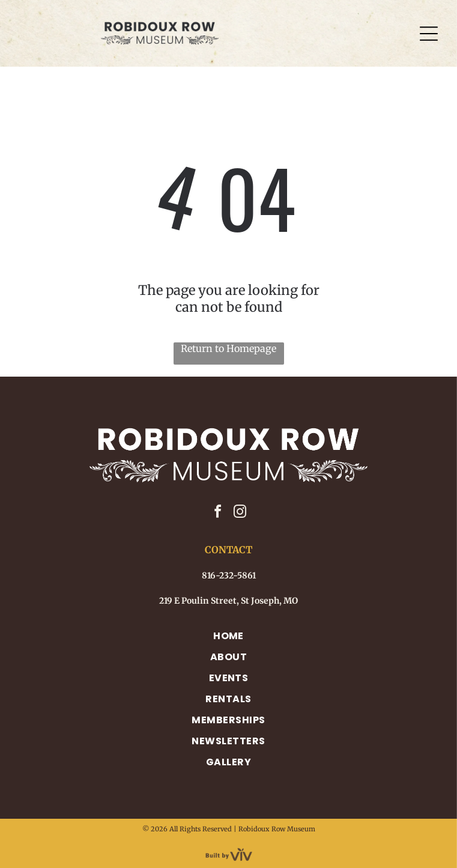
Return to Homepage (228, 348)
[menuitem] (228, 636)
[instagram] (240, 513)
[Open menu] (429, 34)
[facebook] (217, 513)
